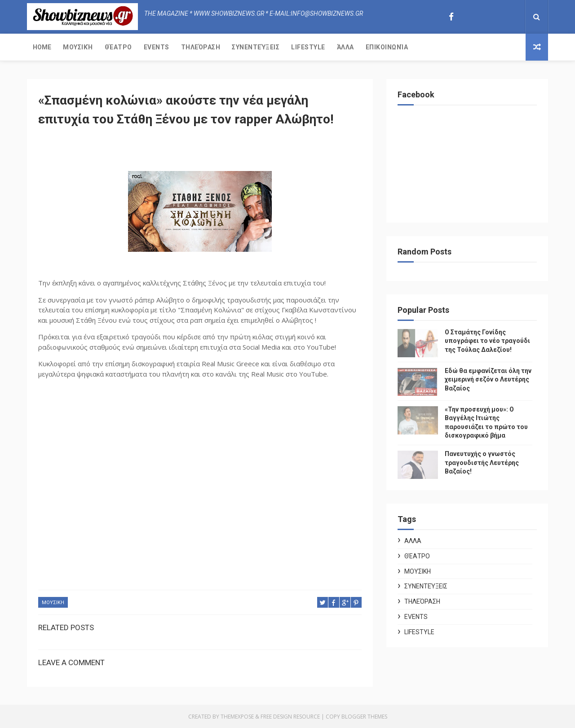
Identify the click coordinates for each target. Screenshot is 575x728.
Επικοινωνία (387, 47)
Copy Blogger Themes (356, 717)
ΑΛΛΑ (413, 541)
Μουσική (78, 47)
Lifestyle (308, 47)
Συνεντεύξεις (256, 47)
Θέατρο (118, 47)
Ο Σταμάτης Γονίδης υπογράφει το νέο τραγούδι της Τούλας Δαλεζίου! (487, 341)
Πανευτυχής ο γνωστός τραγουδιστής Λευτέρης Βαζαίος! (482, 463)
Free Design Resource (290, 717)
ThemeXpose (237, 717)
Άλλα (345, 47)
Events (157, 47)
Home (42, 47)
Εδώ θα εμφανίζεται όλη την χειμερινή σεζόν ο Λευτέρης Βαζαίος (488, 379)
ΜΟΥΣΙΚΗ (53, 603)
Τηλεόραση (201, 47)
